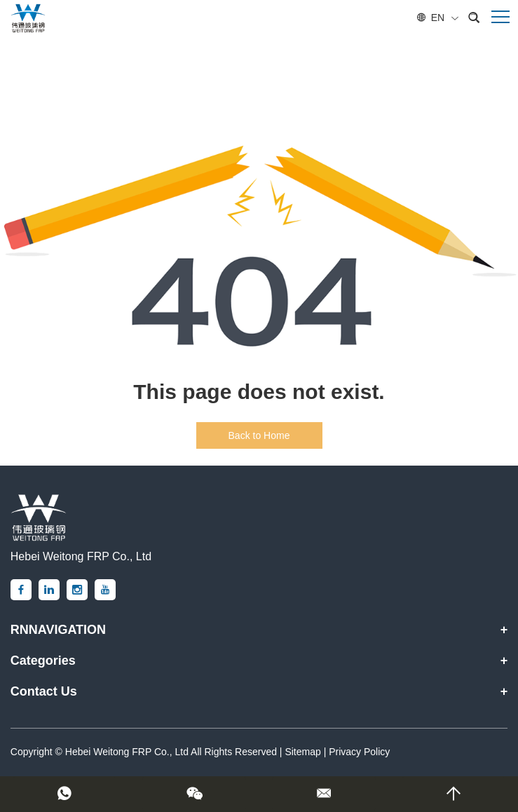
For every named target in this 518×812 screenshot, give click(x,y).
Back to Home (259, 435)
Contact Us (44, 691)
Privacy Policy (359, 752)
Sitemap (302, 752)
